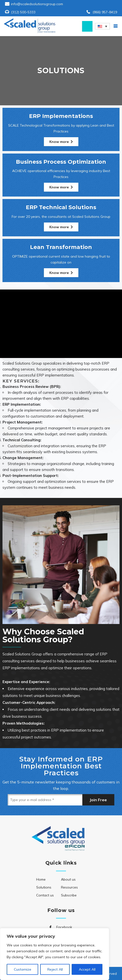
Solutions (44, 887)
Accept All (87, 969)
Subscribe (69, 895)
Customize (23, 969)
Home (41, 879)
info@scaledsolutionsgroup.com (37, 4)
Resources (69, 887)
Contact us (45, 895)
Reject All (55, 969)
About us (68, 879)
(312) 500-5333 (23, 12)
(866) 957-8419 (105, 12)
